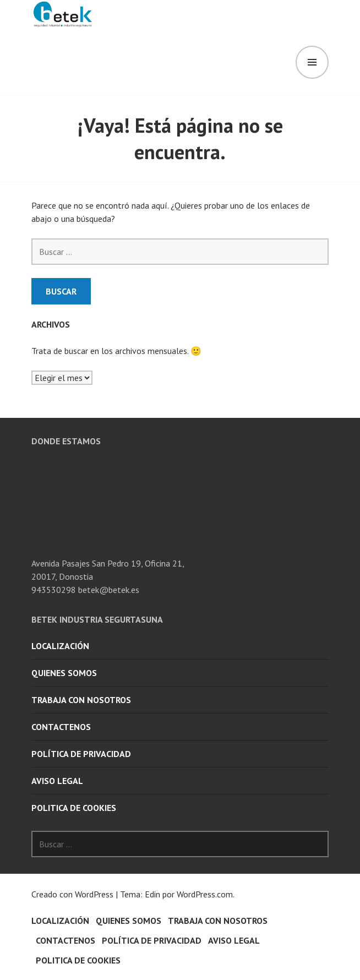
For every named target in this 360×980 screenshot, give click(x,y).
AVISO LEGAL (57, 781)
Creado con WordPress (72, 894)
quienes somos (64, 673)
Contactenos (61, 727)
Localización (60, 646)
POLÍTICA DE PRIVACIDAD (81, 754)
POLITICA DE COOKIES (74, 808)
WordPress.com (205, 894)
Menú (312, 62)
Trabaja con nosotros (81, 700)
